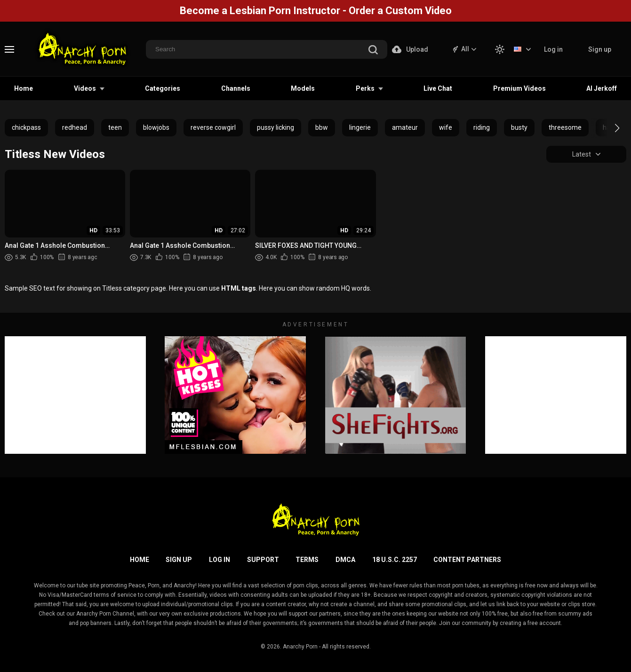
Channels (236, 88)
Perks (365, 88)
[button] (609, 128)
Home (24, 88)
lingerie (360, 127)
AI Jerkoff (602, 88)
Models (303, 88)
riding (482, 127)
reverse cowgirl (213, 127)
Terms (307, 560)
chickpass (26, 127)
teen (115, 127)
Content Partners (467, 560)
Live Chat (438, 88)
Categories (163, 88)
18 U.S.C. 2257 (395, 560)
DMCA (345, 560)
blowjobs (156, 127)
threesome (565, 127)
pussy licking (276, 127)
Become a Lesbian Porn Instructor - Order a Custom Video (316, 11)
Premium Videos (519, 88)
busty (519, 127)
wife (446, 127)
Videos (85, 88)
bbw (322, 127)
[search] (373, 51)
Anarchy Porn (300, 647)
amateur (405, 127)
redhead (75, 127)
